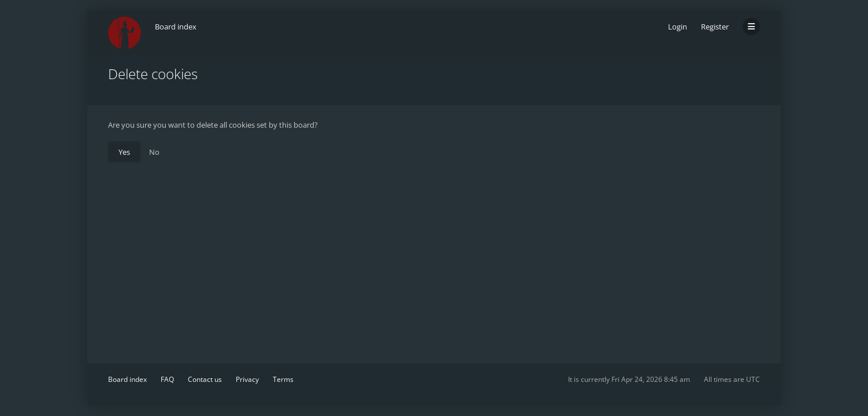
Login (678, 27)
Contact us (205, 379)
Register (715, 27)
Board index (127, 379)
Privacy (247, 379)
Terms (283, 379)
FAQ (167, 379)
